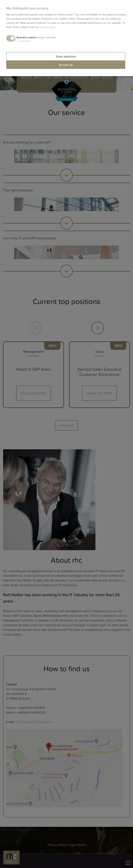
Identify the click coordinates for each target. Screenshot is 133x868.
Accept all (66, 65)
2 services (24, 41)
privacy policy (48, 27)
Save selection (66, 56)
